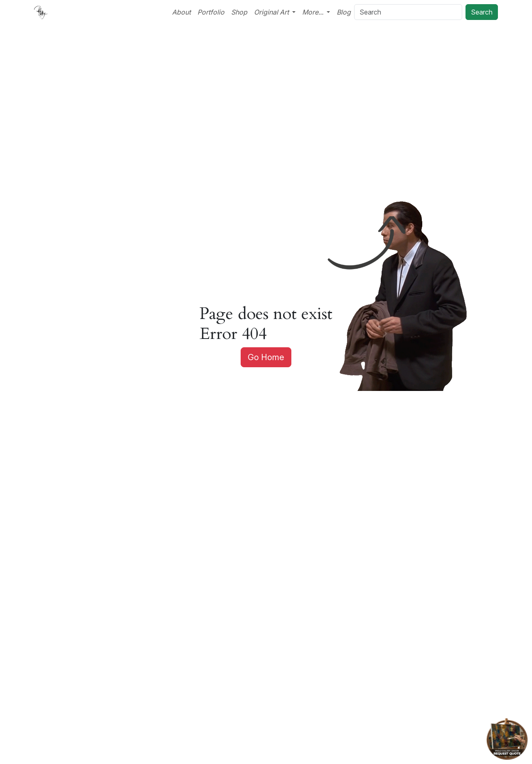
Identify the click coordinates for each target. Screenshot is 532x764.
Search (482, 12)
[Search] (408, 12)
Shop (239, 12)
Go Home (266, 357)
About (181, 12)
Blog (344, 12)
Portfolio (211, 12)
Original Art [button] (272, 12)
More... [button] (314, 12)
